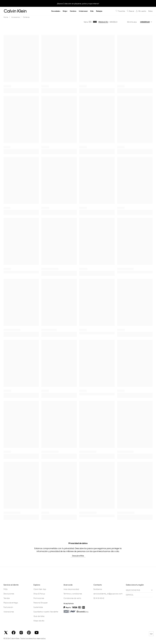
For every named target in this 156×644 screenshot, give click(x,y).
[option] (78, 3)
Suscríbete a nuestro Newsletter (46, 612)
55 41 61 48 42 (99, 598)
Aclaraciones (9, 612)
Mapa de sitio (39, 621)
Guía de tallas (39, 616)
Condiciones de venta (72, 598)
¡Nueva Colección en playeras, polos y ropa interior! (78, 4)
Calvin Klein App (40, 589)
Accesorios (16, 17)
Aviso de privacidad (71, 589)
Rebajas (99, 11)
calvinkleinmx (6, 17)
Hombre (73, 11)
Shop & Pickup (39, 594)
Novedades (56, 11)
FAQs (6, 589)
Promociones (39, 598)
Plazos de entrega (11, 603)
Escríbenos (98, 589)
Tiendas (7, 598)
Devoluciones (9, 594)
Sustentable (38, 607)
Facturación (8, 607)
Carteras (26, 17)
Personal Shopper (41, 603)
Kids (92, 11)
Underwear (83, 11)
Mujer (65, 11)
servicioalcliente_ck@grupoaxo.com (108, 594)
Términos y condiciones (73, 594)
